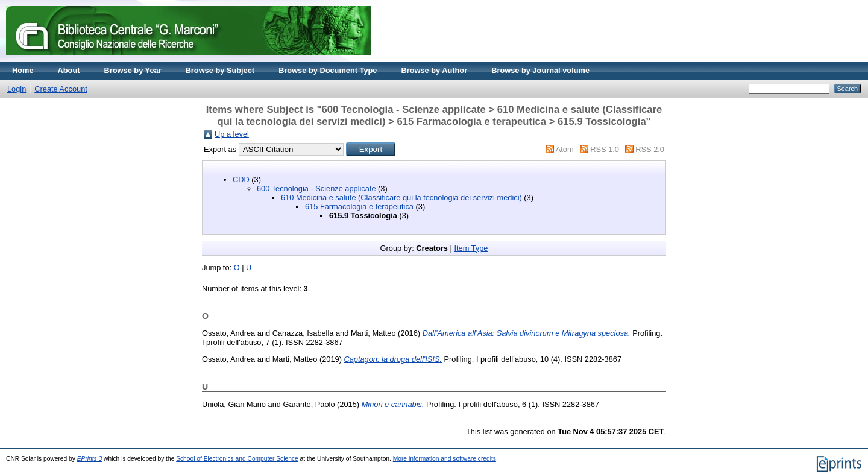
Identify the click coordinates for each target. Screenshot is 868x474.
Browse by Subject (220, 70)
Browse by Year (133, 70)
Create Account (61, 89)
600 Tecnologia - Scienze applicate (316, 188)
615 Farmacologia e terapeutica (359, 207)
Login (17, 89)
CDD (241, 179)
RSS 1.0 (605, 149)
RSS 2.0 (650, 149)
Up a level (232, 134)
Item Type (471, 248)
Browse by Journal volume (540, 70)
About (69, 70)
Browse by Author (434, 70)
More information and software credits (445, 459)
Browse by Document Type (328, 70)
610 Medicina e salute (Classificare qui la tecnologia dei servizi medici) (401, 197)
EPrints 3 (90, 459)
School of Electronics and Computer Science (237, 459)
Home (23, 70)
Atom (565, 149)
